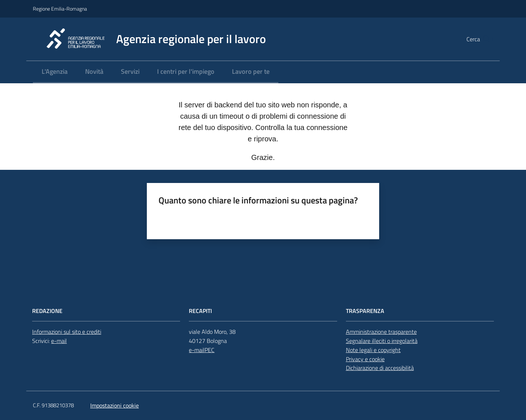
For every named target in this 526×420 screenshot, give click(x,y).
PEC (209, 350)
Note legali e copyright (373, 350)
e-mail (59, 341)
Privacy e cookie (365, 359)
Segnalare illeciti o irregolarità (382, 341)
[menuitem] (55, 72)
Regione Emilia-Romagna (60, 9)
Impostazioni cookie (115, 405)
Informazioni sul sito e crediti (67, 332)
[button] (484, 39)
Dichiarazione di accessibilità (380, 368)
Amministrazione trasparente (381, 332)
